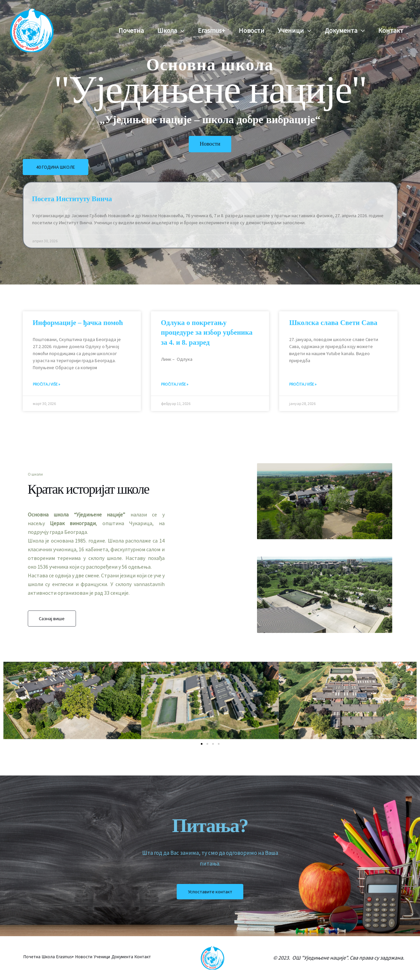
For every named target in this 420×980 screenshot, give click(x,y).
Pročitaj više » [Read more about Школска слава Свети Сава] (303, 384)
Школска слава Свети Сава (333, 323)
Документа (345, 30)
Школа (171, 30)
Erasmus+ (212, 30)
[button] (181, 30)
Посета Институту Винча (72, 200)
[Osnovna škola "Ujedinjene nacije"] (32, 30)
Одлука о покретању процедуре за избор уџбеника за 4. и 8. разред (207, 333)
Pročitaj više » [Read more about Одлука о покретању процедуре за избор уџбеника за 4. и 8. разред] (175, 384)
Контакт (391, 30)
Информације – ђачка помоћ (78, 323)
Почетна (131, 30)
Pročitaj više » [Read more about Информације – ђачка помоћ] (47, 384)
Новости (251, 30)
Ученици (295, 30)
